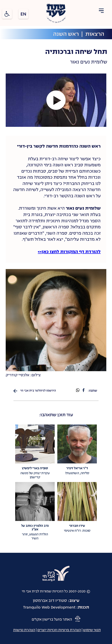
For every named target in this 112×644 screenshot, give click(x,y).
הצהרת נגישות (24, 630)
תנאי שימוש (92, 630)
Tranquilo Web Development (49, 607)
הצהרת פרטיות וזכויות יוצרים (59, 630)
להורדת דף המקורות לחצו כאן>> (69, 252)
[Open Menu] (101, 11)
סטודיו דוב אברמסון (50, 600)
